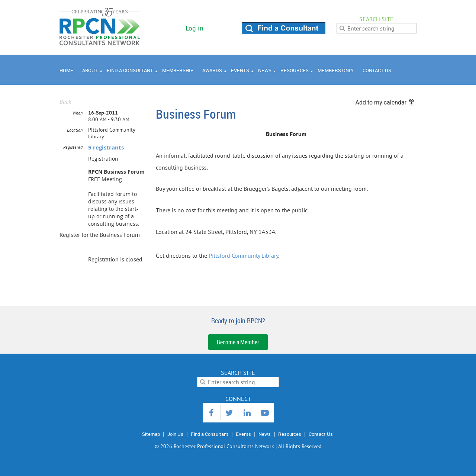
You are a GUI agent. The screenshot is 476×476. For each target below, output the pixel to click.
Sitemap (151, 434)
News (265, 434)
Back (65, 102)
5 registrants (106, 147)
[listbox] (386, 102)
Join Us (175, 434)
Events (243, 434)
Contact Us (321, 434)
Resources (290, 434)
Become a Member (238, 342)
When (78, 113)
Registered (73, 147)
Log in (194, 28)
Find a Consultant (210, 434)
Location (75, 130)
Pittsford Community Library (243, 255)
